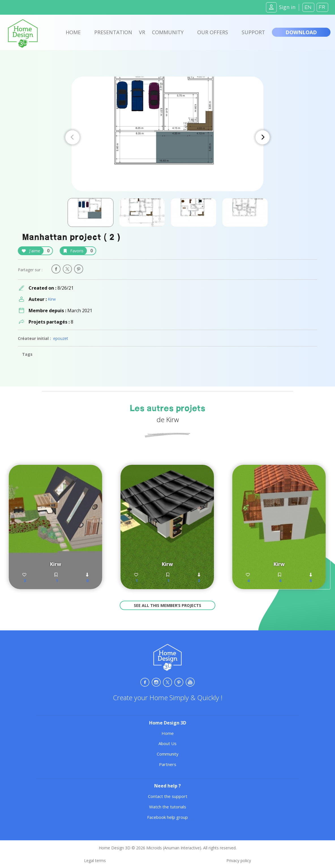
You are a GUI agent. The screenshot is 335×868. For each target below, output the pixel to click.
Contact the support (168, 796)
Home (73, 32)
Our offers (213, 32)
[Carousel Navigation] (167, 137)
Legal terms (95, 861)
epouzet (61, 338)
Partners (168, 764)
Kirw (52, 299)
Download (301, 32)
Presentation (113, 32)
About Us (167, 743)
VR (142, 32)
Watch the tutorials (168, 807)
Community (168, 32)
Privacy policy (239, 861)
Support (253, 32)
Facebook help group (167, 817)
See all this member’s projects (167, 605)
